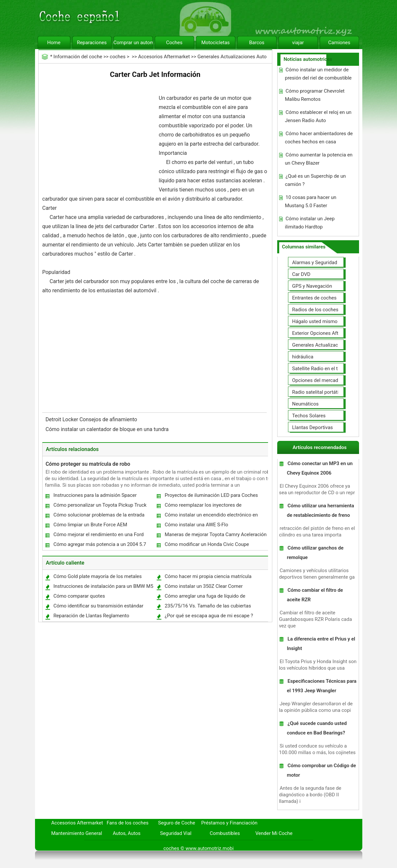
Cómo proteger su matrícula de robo (88, 464)
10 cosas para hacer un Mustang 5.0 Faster (310, 201)
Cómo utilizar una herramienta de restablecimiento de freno (320, 510)
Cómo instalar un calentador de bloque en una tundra (108, 429)
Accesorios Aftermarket (164, 57)
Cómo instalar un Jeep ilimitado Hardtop (310, 223)
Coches (174, 43)
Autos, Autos (127, 833)
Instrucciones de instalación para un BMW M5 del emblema (103, 588)
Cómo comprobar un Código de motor (321, 770)
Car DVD (301, 274)
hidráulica (303, 357)
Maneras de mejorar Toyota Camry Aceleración (216, 534)
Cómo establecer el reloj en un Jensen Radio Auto (318, 116)
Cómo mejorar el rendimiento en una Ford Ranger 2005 (98, 536)
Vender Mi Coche (274, 833)
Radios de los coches (316, 310)
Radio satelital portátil (316, 392)
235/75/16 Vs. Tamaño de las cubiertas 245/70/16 (208, 607)
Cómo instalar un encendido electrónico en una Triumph (211, 516)
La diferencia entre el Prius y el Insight (321, 644)
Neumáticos (306, 404)
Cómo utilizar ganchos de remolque (315, 553)
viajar (298, 43)
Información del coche (78, 57)
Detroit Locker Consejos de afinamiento (92, 419)
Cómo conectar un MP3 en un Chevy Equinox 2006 (320, 468)
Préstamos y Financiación (229, 823)
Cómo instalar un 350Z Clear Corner (204, 586)
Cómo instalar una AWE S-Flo (196, 525)
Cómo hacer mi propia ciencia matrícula (208, 576)
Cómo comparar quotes (79, 596)
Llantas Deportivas (313, 427)
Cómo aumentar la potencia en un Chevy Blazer (319, 159)
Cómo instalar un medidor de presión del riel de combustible (318, 74)
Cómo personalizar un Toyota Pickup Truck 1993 (100, 506)
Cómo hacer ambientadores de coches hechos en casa (319, 138)
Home (54, 43)
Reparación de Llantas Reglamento (91, 616)
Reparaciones (92, 43)
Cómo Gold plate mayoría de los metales (98, 576)
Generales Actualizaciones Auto (232, 57)
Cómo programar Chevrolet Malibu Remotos (315, 95)
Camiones (339, 43)
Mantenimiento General (77, 833)
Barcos (257, 43)
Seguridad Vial (176, 833)
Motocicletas (216, 43)
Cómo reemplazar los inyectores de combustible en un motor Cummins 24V (207, 506)
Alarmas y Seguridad (315, 262)
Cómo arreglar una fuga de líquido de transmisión (205, 597)
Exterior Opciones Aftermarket (325, 333)
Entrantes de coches (315, 298)
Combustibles (225, 833)
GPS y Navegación (312, 286)
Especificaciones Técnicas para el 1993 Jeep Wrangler (322, 686)
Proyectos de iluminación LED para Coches (211, 495)
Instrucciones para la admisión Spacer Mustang (95, 497)
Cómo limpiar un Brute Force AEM (90, 525)
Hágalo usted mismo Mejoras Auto (330, 321)
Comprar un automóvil (133, 43)
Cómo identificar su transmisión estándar (98, 606)
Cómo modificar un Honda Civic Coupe (207, 544)
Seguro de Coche (177, 823)
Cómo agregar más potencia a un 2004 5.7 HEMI (99, 546)
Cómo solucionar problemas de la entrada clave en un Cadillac (99, 516)
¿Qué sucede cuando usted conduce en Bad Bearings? (317, 728)
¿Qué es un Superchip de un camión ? (315, 180)
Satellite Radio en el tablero (322, 369)
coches (117, 57)
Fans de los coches (128, 823)
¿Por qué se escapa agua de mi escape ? (209, 616)
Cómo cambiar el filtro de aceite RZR (315, 595)
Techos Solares (309, 416)
